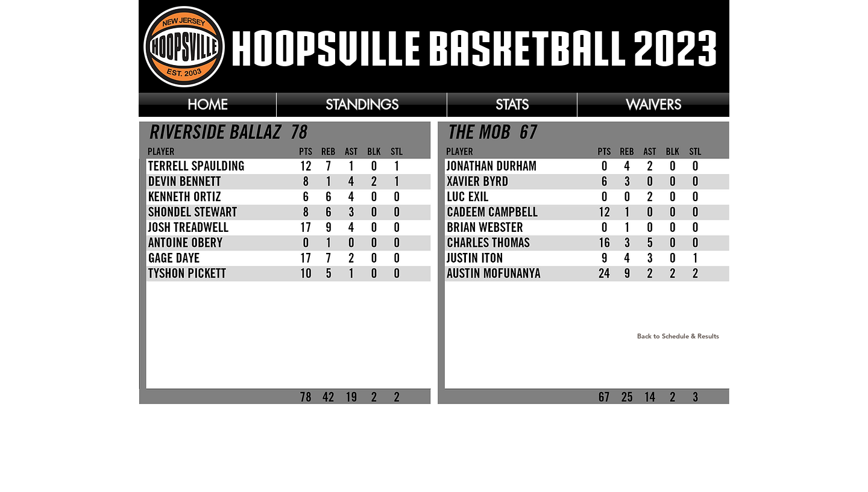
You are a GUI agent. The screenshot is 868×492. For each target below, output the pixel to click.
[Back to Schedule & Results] (678, 337)
